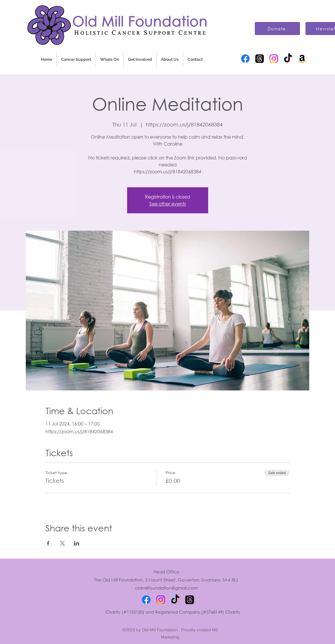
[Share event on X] (62, 543)
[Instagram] (274, 59)
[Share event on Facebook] (48, 543)
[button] (76, 59)
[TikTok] (288, 59)
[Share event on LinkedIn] (77, 543)
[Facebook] (245, 59)
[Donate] (277, 29)
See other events (168, 204)
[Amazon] (302, 59)
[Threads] (260, 59)
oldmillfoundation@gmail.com (166, 588)
